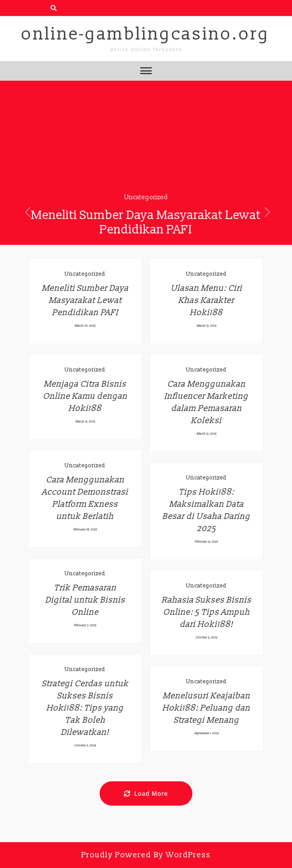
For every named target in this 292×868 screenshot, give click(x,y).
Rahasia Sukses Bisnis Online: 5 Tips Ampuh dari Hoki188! (206, 612)
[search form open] (54, 8)
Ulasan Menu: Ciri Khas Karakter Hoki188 (206, 301)
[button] (28, 212)
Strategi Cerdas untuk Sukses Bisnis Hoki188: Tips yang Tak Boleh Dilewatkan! (85, 708)
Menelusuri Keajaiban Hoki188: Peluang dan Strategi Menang (206, 708)
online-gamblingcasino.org (146, 34)
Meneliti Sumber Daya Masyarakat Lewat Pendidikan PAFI (146, 222)
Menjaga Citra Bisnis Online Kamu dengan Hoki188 (85, 396)
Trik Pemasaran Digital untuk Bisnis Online (85, 600)
